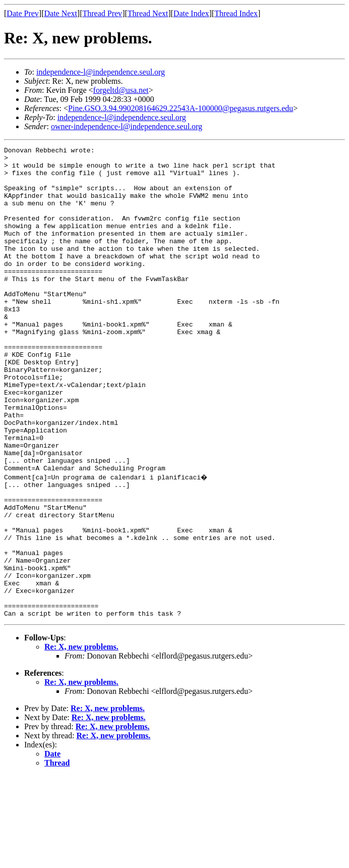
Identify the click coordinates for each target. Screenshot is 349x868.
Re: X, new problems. (81, 739)
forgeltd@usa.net (121, 90)
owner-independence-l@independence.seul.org (127, 126)
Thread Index (236, 13)
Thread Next (148, 13)
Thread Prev (102, 13)
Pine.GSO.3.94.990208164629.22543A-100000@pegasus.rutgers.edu (181, 108)
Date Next (61, 13)
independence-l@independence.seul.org (101, 72)
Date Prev (23, 13)
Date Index (191, 13)
